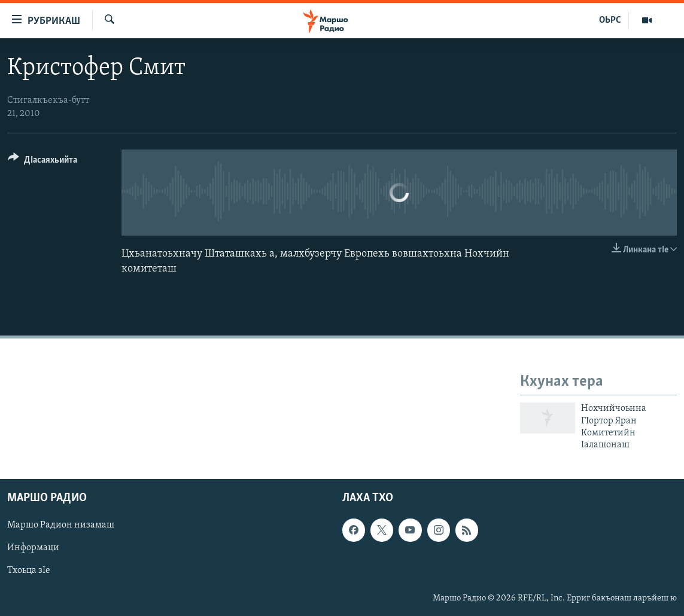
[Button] (42, 162)
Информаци (33, 548)
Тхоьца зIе (29, 571)
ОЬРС (610, 20)
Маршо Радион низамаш (61, 525)
